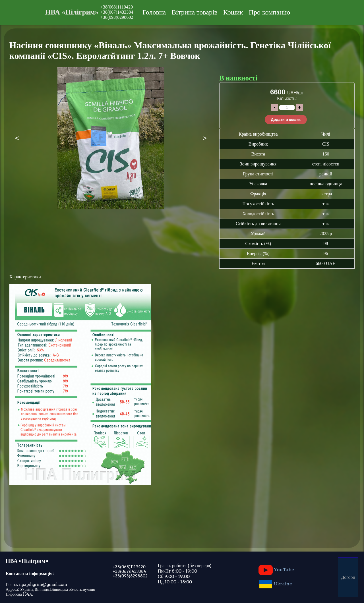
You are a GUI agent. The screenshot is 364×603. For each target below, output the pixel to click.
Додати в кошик (286, 120)
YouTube (276, 570)
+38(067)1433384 (117, 12)
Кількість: (287, 99)
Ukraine (275, 584)
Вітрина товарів (195, 12)
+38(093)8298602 (117, 17)
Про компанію (269, 12)
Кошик (233, 12)
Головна (154, 12)
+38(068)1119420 (117, 7)
